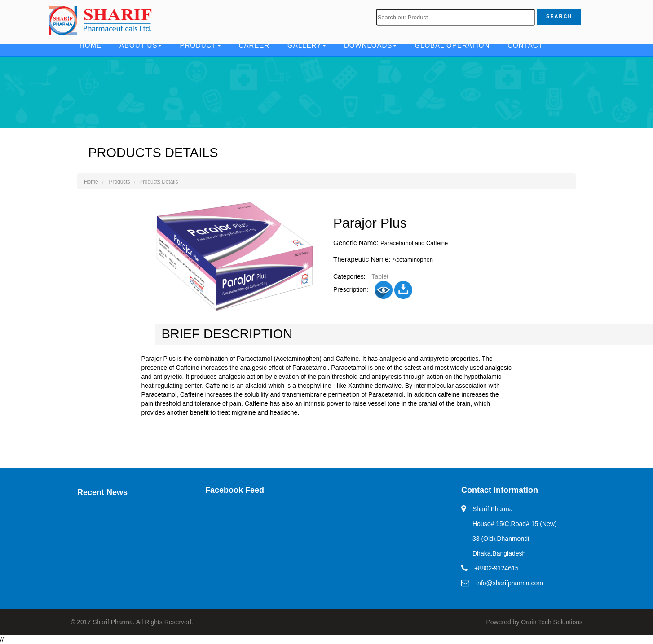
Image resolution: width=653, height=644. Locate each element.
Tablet (380, 276)
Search (559, 16)
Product (200, 45)
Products (120, 182)
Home (90, 45)
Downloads (370, 45)
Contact (525, 45)
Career (254, 45)
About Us (141, 45)
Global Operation (452, 45)
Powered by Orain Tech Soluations (534, 622)
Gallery (307, 45)
